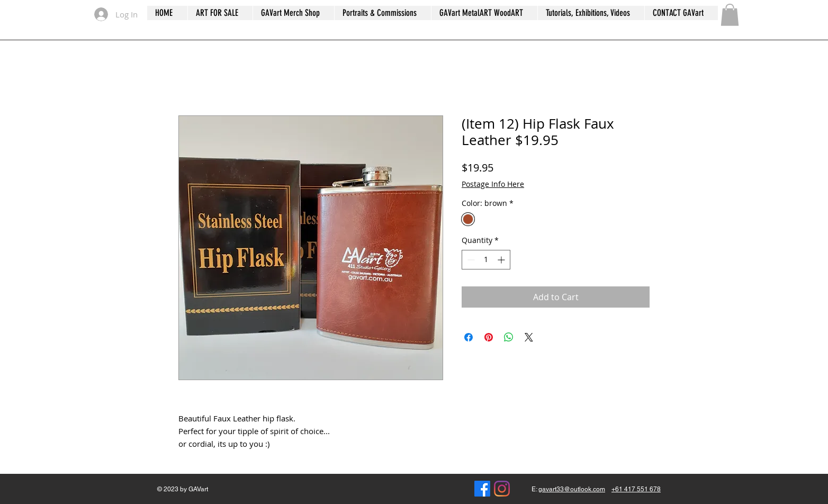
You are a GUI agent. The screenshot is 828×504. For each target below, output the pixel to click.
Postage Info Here (493, 184)
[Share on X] (529, 337)
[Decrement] (470, 260)
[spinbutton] (486, 260)
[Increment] (502, 260)
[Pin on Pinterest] (489, 337)
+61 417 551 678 (636, 489)
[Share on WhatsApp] (509, 337)
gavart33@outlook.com (572, 489)
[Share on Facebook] (469, 337)
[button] (730, 15)
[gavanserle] (502, 489)
